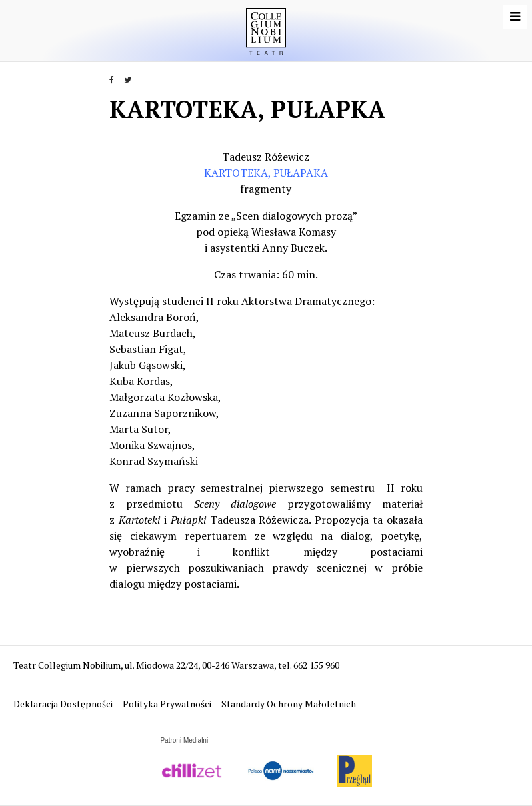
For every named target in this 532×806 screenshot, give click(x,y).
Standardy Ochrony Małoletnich (289, 704)
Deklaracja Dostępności (64, 704)
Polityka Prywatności (168, 704)
